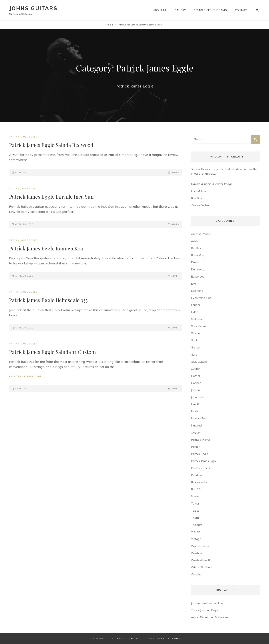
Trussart (196, 525)
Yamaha (196, 574)
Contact (241, 10)
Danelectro (198, 269)
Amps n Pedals (201, 234)
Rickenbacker (200, 482)
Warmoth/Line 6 (202, 546)
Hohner (196, 383)
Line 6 (195, 404)
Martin (195, 411)
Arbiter (195, 241)
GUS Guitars (199, 362)
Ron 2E (196, 489)
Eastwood (198, 276)
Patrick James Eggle (23, 137)
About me (160, 10)
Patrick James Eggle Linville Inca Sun (51, 197)
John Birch (198, 397)
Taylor (195, 503)
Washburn (198, 553)
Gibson (195, 333)
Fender (196, 305)
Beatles (196, 248)
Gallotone (197, 319)
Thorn (195, 518)
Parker (195, 447)
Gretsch (196, 347)
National (196, 425)
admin (175, 172)
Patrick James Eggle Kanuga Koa (46, 248)
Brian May (198, 255)
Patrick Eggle (200, 454)
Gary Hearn (198, 326)
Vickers (196, 532)
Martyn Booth (200, 418)
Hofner (196, 376)
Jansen (195, 390)
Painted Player (201, 440)
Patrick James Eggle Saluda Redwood (51, 145)
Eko (193, 284)
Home (110, 25)
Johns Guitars (33, 8)
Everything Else (201, 298)
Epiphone (197, 291)
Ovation (196, 432)
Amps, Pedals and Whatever (210, 617)
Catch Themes (171, 638)
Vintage (196, 539)
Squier (195, 496)
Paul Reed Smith (202, 468)
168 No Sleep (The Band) (210, 10)
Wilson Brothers (202, 567)
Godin (195, 340)
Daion (195, 262)
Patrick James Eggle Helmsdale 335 (48, 300)
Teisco (195, 511)
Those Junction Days (205, 610)
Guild (194, 354)
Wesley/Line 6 (200, 560)
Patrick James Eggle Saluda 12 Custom (52, 352)
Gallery (180, 10)
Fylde (195, 312)
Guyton (196, 369)
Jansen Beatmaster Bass (207, 603)
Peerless (197, 475)
